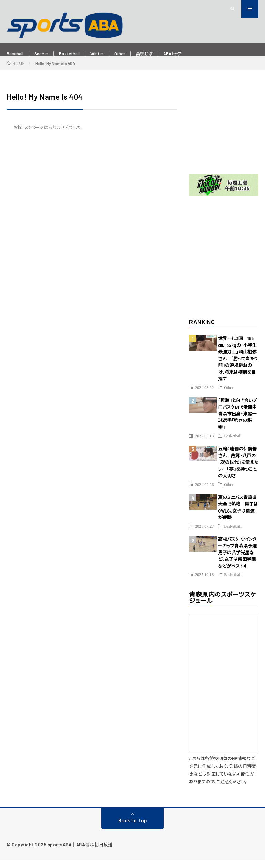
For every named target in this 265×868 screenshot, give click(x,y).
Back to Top (133, 828)
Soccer (46, 54)
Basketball (78, 54)
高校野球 (164, 54)
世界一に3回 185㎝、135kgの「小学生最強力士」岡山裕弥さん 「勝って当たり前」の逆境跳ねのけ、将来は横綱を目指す (238, 366)
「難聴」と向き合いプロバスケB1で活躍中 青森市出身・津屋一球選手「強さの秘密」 (240, 422)
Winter (110, 54)
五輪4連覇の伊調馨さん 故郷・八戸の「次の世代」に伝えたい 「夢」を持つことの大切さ (238, 470)
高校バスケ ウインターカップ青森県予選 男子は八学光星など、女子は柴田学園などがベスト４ (240, 560)
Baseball (17, 54)
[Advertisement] (224, 134)
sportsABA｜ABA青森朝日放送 (80, 852)
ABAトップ (196, 54)
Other (136, 54)
